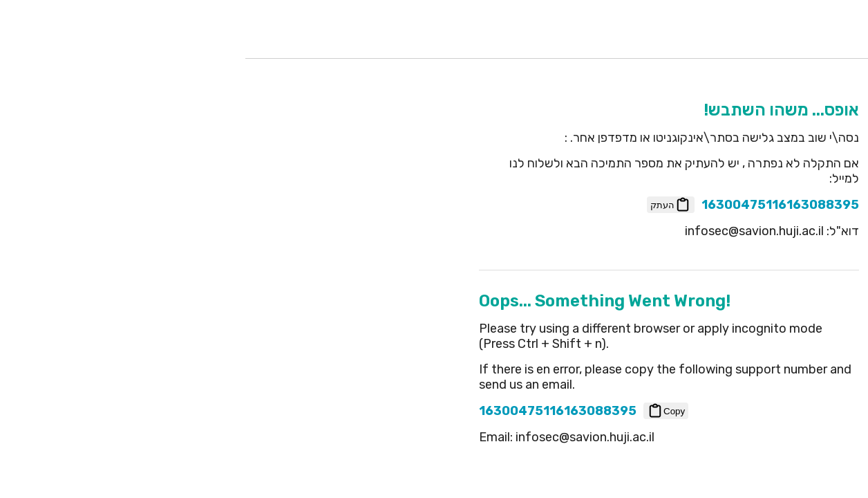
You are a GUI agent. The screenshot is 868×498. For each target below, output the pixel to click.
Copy (431, 411)
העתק (436, 205)
